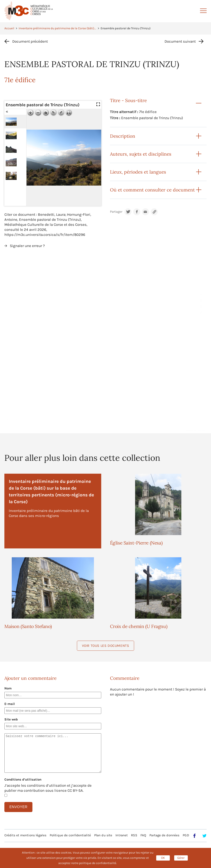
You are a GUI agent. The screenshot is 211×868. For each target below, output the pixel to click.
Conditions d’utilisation (23, 779)
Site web (11, 719)
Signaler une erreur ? (27, 246)
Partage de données (164, 835)
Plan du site (103, 835)
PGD (186, 835)
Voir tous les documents (106, 646)
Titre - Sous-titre (128, 100)
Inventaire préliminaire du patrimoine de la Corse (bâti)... (57, 28)
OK (163, 858)
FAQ (143, 835)
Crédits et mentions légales (25, 835)
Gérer (181, 858)
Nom (8, 688)
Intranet (122, 835)
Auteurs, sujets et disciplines (141, 154)
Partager (116, 212)
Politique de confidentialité (70, 835)
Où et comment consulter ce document (152, 190)
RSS (134, 835)
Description (123, 136)
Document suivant (180, 41)
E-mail (10, 704)
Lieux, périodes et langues (138, 172)
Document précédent (30, 41)
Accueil (9, 28)
